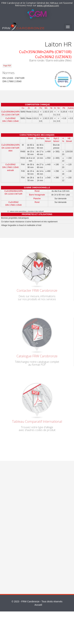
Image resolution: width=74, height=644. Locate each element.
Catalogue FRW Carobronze (37, 355)
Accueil (38, 605)
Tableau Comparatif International (37, 421)
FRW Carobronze (30, 601)
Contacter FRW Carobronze (37, 290)
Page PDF (7, 66)
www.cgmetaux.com (48, 5)
